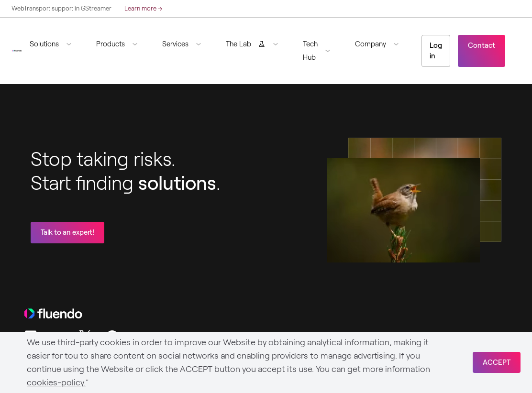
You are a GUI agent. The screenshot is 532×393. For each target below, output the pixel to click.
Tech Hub (310, 51)
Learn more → (143, 8)
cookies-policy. (56, 382)
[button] (54, 44)
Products (111, 44)
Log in (436, 51)
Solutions (44, 44)
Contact (482, 45)
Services (175, 44)
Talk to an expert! (67, 232)
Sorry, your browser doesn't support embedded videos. (403, 210)
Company (371, 44)
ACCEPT (497, 362)
